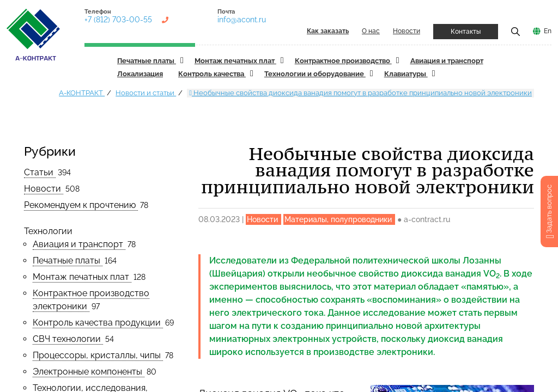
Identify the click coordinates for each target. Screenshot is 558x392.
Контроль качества (212, 74)
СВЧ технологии (68, 339)
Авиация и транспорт (447, 61)
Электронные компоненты (89, 372)
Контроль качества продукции (98, 323)
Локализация (140, 74)
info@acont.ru (242, 20)
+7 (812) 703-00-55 (118, 20)
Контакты (466, 32)
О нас (371, 31)
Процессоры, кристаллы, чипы (98, 355)
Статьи (40, 172)
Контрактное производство (343, 61)
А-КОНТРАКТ (82, 93)
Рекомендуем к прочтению (81, 205)
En (548, 31)
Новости (407, 31)
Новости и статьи (146, 93)
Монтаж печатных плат (235, 61)
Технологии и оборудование (315, 74)
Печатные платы (147, 61)
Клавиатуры (406, 74)
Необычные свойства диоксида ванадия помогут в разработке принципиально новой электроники (360, 93)
